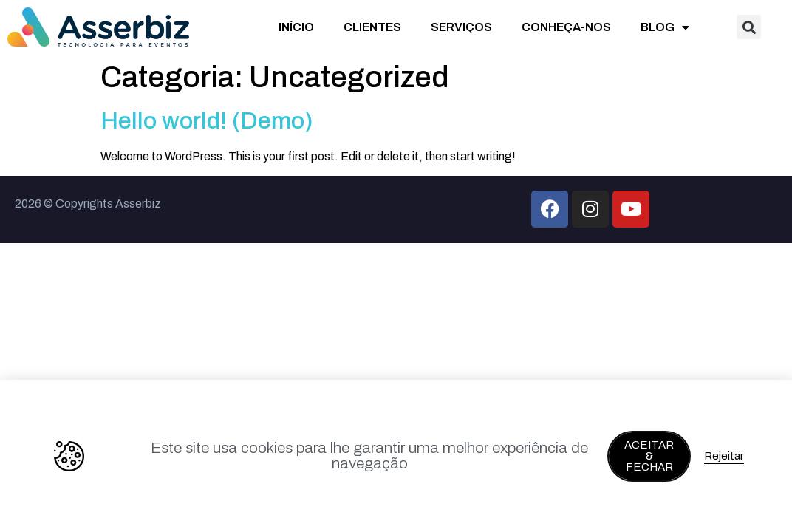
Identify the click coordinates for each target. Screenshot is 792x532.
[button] (749, 27)
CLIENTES (372, 27)
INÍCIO (296, 27)
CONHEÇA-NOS (566, 27)
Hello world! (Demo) (207, 121)
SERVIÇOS (461, 27)
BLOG (665, 27)
